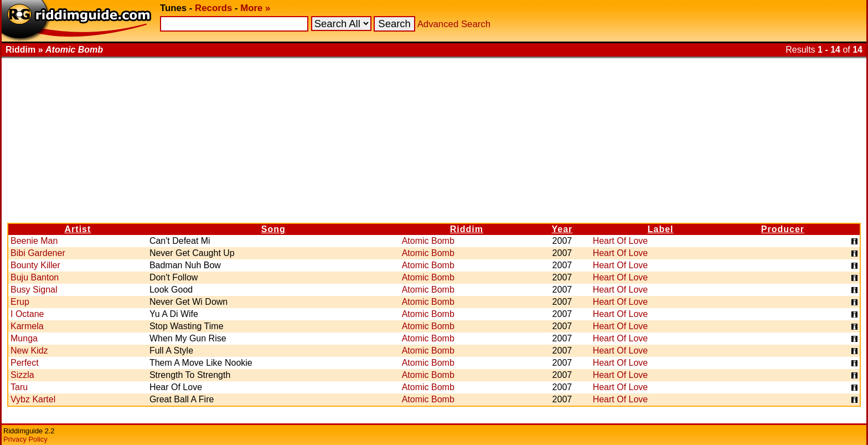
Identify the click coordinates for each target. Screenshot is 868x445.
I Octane (27, 314)
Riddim (467, 229)
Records (213, 8)
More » (255, 8)
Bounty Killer (35, 265)
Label (661, 229)
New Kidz (29, 351)
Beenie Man (34, 241)
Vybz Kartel (33, 399)
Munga (24, 338)
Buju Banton (35, 277)
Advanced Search (454, 24)
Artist (78, 229)
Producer (783, 229)
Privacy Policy (25, 439)
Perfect (25, 363)
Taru (19, 387)
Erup (20, 302)
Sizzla (22, 375)
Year (562, 229)
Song (273, 229)
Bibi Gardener (38, 253)
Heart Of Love (621, 241)
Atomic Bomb (428, 241)
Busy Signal (34, 290)
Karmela (27, 326)
